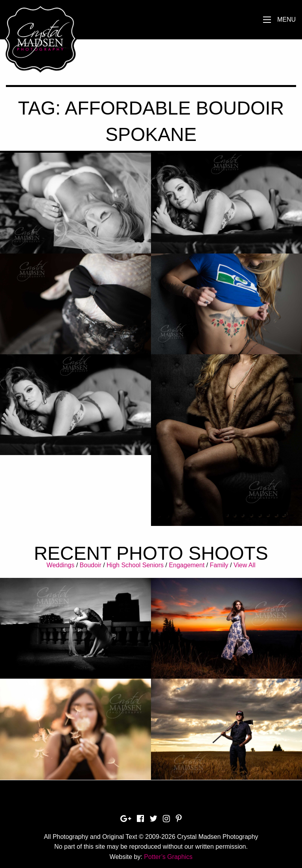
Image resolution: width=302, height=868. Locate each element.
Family (219, 565)
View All (245, 565)
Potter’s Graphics (168, 857)
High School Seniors (135, 565)
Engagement (187, 565)
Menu (286, 19)
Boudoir (91, 565)
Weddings (60, 565)
